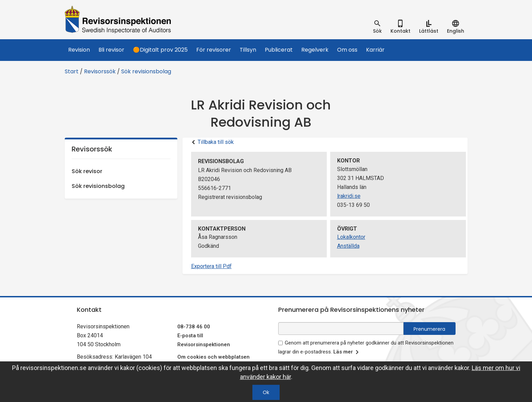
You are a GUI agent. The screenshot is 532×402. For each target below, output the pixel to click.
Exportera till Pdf (211, 266)
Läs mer (347, 352)
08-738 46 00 (194, 327)
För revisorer (214, 50)
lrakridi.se (349, 196)
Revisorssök (100, 71)
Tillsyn (248, 50)
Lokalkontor (351, 237)
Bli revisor (111, 50)
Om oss (347, 50)
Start (72, 71)
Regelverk (315, 50)
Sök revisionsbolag (146, 71)
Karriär (375, 50)
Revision (79, 50)
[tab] (377, 27)
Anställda (348, 246)
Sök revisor (87, 171)
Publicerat (279, 50)
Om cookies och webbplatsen (213, 357)
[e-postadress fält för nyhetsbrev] (341, 329)
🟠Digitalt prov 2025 (160, 50)
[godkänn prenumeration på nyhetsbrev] (280, 343)
